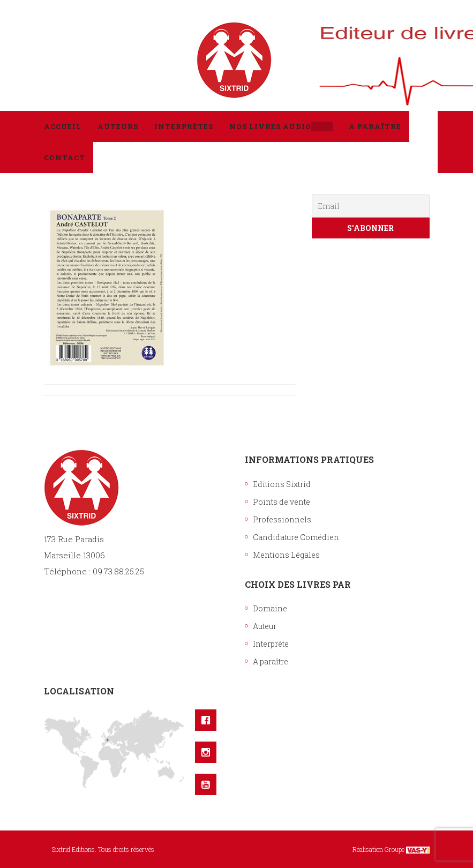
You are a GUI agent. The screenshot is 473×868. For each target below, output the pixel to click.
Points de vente (281, 502)
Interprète (271, 644)
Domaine (270, 608)
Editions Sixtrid (282, 484)
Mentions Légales (286, 555)
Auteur (265, 626)
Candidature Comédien (296, 537)
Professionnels (282, 519)
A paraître (271, 661)
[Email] (371, 206)
